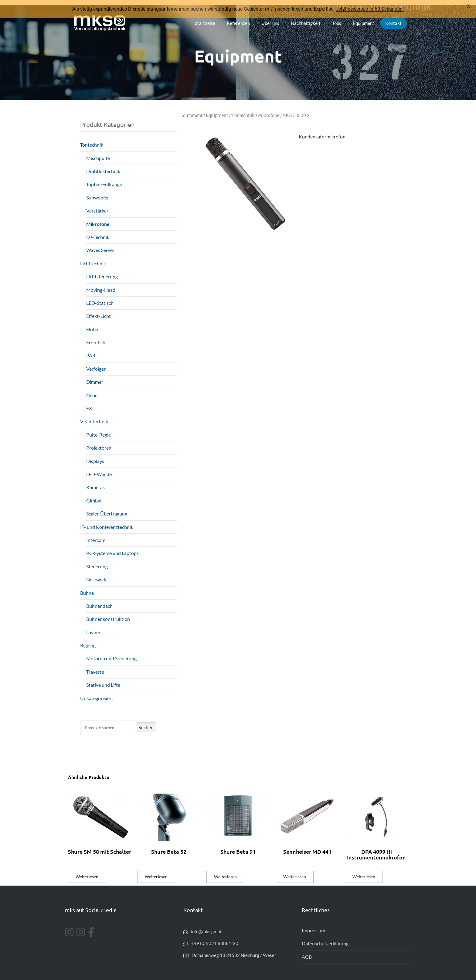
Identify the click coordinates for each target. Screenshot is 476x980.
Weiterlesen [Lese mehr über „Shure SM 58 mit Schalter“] (87, 872)
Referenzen (238, 18)
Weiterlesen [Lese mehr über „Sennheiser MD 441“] (295, 872)
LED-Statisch (100, 298)
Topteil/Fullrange (104, 180)
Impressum (313, 926)
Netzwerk (96, 575)
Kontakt (393, 18)
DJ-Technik (98, 232)
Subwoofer (98, 193)
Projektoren (99, 443)
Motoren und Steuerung (111, 654)
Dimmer (95, 377)
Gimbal (94, 496)
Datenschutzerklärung (325, 939)
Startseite (205, 18)
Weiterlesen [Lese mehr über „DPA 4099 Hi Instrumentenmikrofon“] (364, 872)
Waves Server (100, 245)
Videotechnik (94, 417)
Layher (93, 627)
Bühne (87, 588)
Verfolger (96, 364)
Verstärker (97, 206)
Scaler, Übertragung (107, 509)
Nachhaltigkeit (306, 18)
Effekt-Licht (99, 311)
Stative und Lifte (103, 680)
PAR (91, 351)
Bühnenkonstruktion (108, 614)
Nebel (92, 390)
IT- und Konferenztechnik (107, 522)
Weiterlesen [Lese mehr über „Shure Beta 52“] (156, 872)
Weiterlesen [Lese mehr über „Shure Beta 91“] (225, 872)
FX (89, 403)
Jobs (337, 18)
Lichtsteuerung (102, 272)
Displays (95, 456)
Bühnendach (99, 601)
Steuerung (97, 561)
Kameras (95, 483)
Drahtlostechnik (103, 166)
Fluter (93, 324)
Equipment (364, 18)
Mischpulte (98, 153)
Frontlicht (97, 337)
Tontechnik (92, 140)
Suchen (146, 722)
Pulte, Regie (99, 430)
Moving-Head (101, 285)
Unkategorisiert (97, 693)
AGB (307, 952)
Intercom (96, 535)
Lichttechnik (93, 259)
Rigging (88, 640)
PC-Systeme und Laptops (112, 548)
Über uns (270, 18)
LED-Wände (99, 469)
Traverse (95, 667)
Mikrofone (98, 219)
